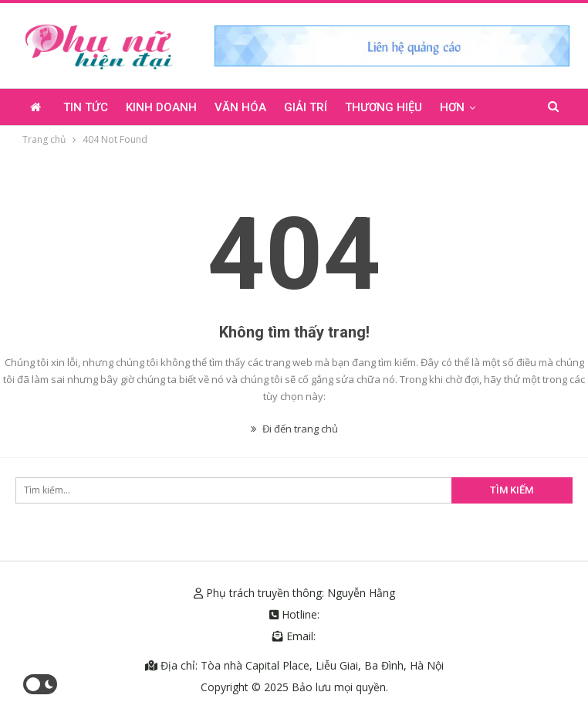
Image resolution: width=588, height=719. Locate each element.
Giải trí (306, 107)
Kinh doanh (161, 107)
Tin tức (86, 107)
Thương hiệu (384, 107)
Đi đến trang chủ (294, 429)
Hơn (452, 107)
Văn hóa (240, 107)
